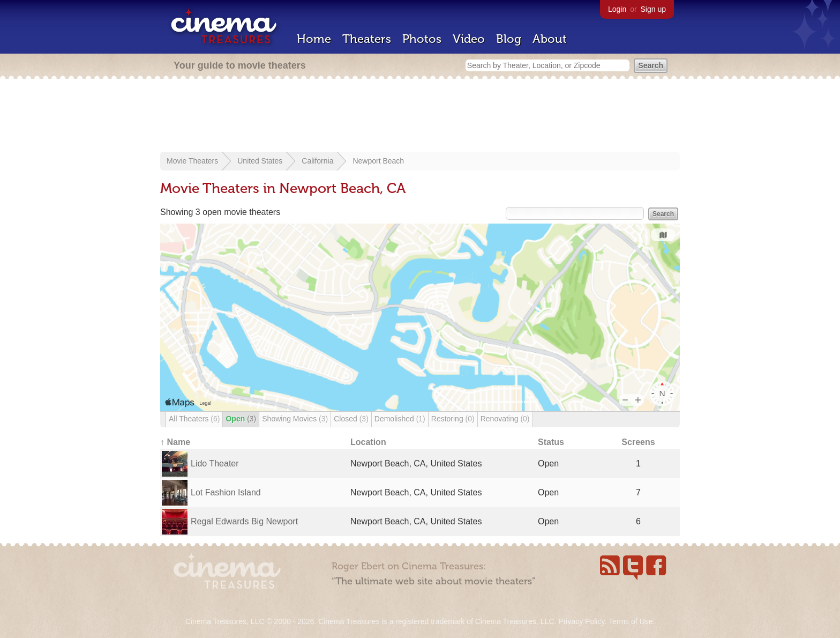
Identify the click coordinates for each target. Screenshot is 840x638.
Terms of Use (631, 621)
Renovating (505, 419)
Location (368, 442)
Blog (509, 39)
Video (469, 39)
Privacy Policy (581, 621)
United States (260, 161)
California (317, 161)
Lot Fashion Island (226, 492)
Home (314, 39)
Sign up (653, 9)
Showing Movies (295, 419)
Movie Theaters (192, 161)
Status (551, 442)
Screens (638, 442)
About (550, 39)
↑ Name (175, 442)
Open (241, 419)
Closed (351, 419)
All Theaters (194, 419)
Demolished (400, 419)
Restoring (453, 419)
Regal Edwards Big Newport (244, 521)
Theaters (367, 39)
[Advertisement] (420, 116)
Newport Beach (378, 161)
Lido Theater (215, 463)
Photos (422, 39)
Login (617, 9)
